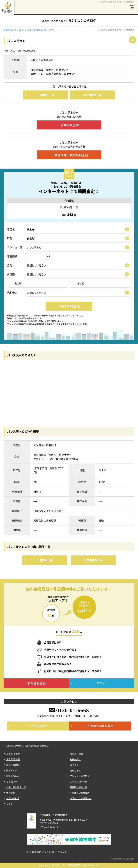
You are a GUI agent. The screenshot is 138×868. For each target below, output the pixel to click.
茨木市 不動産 (77, 754)
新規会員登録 (13, 765)
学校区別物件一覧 (79, 787)
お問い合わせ (13, 798)
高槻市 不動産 (13, 754)
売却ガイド (75, 771)
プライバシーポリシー (81, 798)
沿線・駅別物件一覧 (16, 787)
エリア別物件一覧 (79, 782)
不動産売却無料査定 (80, 793)
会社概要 (11, 793)
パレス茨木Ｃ (49, 30)
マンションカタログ (33, 30)
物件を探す (75, 759)
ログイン (74, 765)
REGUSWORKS (128, 859)
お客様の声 (12, 782)
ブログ (10, 804)
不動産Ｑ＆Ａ (13, 776)
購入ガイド (12, 771)
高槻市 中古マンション (13, 30)
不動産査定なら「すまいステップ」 (48, 852)
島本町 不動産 (13, 759)
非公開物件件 (92, 95)
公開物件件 (46, 95)
